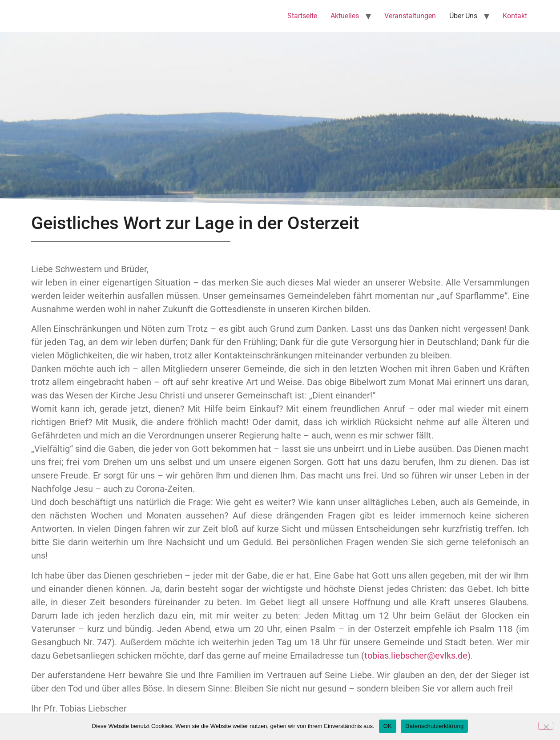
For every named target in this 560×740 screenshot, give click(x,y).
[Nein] (546, 726)
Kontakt (515, 16)
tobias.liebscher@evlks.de (416, 656)
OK (388, 726)
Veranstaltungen (410, 16)
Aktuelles (345, 16)
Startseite (302, 16)
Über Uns (463, 16)
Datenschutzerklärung (434, 726)
